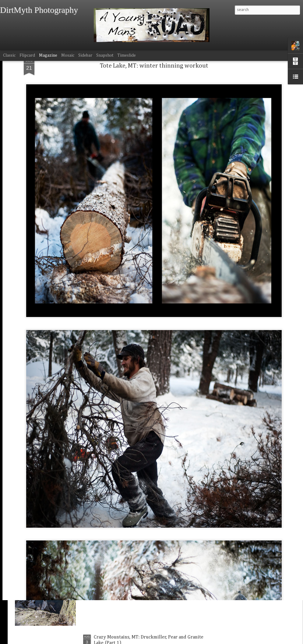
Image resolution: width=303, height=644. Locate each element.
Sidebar (85, 55)
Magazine (48, 55)
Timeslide (127, 55)
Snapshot (105, 55)
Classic (9, 55)
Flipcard (27, 55)
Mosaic (68, 55)
